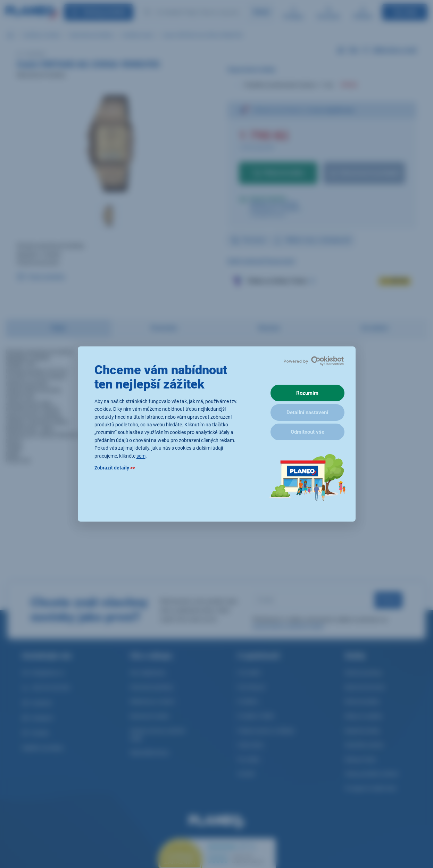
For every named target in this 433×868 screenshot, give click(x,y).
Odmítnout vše (307, 432)
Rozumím (307, 393)
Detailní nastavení (307, 412)
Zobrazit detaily (115, 468)
